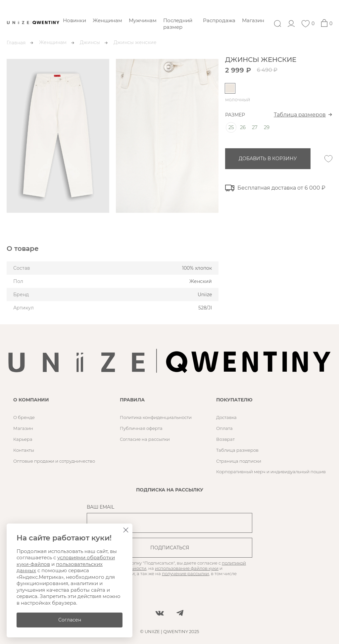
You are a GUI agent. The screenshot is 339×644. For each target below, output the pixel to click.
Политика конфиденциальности (156, 417)
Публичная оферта (141, 428)
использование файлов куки (187, 568)
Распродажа (219, 20)
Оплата (224, 428)
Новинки (74, 20)
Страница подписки (239, 461)
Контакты (24, 450)
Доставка (226, 417)
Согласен (70, 620)
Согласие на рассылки (145, 439)
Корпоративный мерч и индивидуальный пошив (271, 472)
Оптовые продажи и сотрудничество (54, 461)
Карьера (23, 439)
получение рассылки (185, 574)
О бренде (24, 417)
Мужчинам (143, 20)
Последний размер (178, 24)
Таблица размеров (300, 115)
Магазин (253, 20)
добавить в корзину (268, 159)
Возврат (225, 439)
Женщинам (107, 20)
